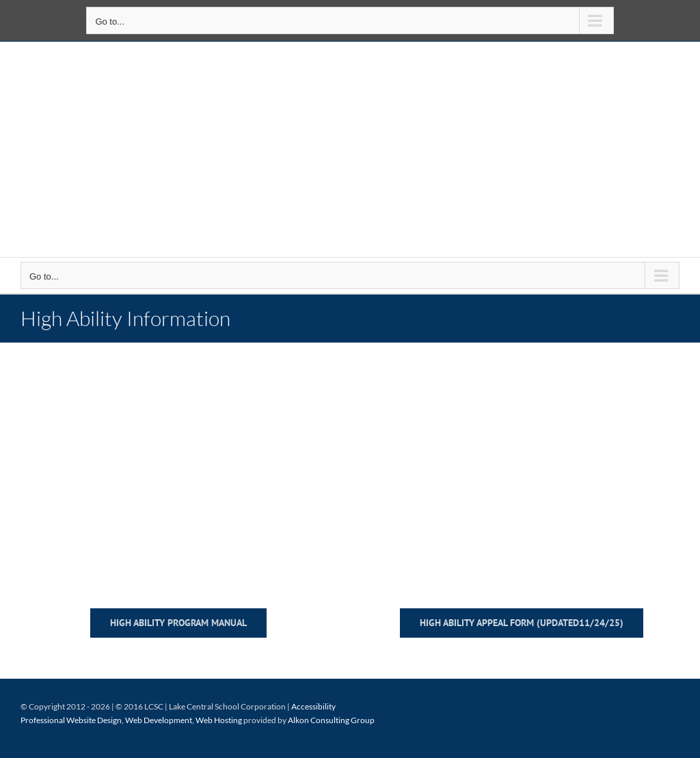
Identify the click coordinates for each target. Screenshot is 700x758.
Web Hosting (219, 720)
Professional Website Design (71, 720)
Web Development (159, 720)
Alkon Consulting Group (331, 720)
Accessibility (313, 706)
